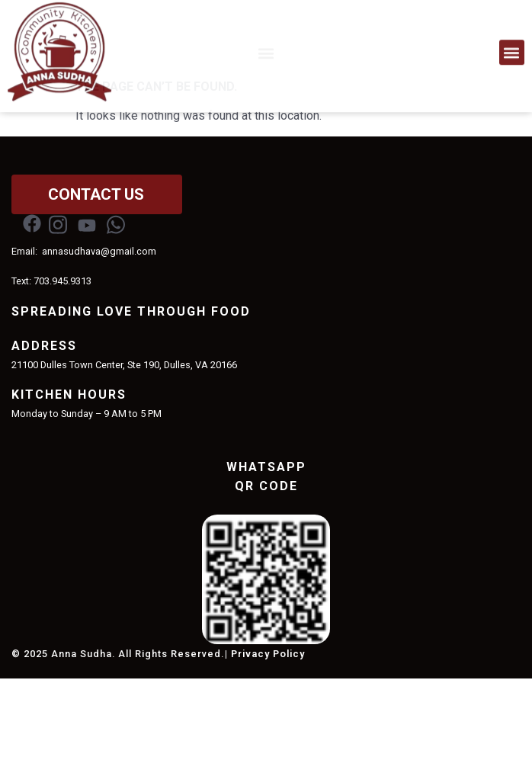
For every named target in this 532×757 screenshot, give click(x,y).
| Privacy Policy (265, 732)
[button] (512, 47)
